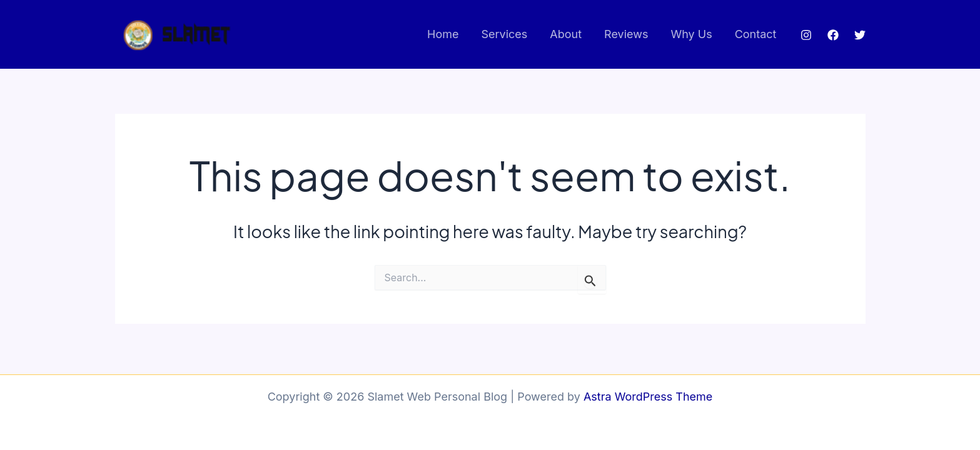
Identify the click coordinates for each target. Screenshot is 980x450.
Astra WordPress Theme (648, 397)
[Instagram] (806, 35)
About (566, 34)
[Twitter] (860, 35)
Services (504, 34)
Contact (756, 34)
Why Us (691, 34)
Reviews (626, 34)
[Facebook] (833, 35)
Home (443, 34)
